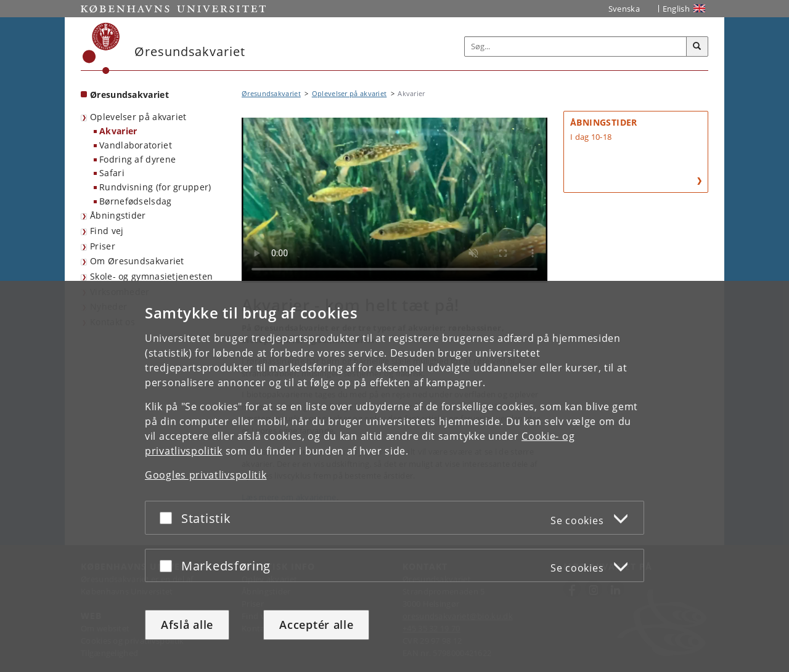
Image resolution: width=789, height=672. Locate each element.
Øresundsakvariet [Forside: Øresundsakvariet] (129, 95)
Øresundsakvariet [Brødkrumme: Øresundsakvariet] (271, 93)
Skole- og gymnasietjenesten (151, 276)
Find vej (107, 231)
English (676, 9)
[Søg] (697, 47)
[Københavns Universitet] (101, 48)
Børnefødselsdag (136, 201)
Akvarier (118, 131)
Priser (103, 246)
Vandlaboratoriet (136, 145)
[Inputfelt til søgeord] (576, 47)
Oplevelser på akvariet (138, 117)
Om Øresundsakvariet (137, 261)
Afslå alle (187, 625)
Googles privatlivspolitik (206, 475)
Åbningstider (118, 215)
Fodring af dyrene (137, 159)
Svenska (624, 9)
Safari (112, 173)
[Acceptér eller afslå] (169, 518)
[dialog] (394, 476)
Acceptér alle (316, 625)
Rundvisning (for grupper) (155, 187)
